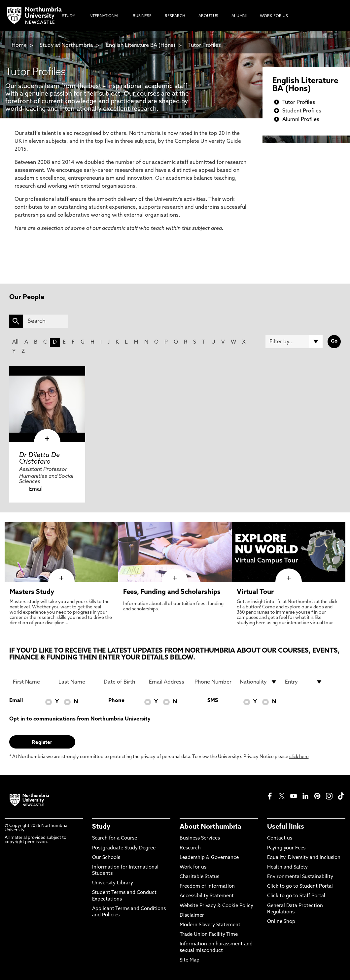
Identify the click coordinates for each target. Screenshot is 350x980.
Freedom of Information (207, 887)
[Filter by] (294, 342)
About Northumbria (210, 827)
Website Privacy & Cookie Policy (216, 906)
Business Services (200, 838)
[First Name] (32, 682)
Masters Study (32, 592)
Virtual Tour (255, 592)
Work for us (193, 867)
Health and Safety (287, 867)
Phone (116, 701)
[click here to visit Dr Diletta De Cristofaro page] (47, 404)
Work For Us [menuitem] (274, 16)
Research (190, 848)
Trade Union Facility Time (209, 935)
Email (36, 489)
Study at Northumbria (66, 46)
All (15, 342)
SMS (213, 701)
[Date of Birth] (122, 682)
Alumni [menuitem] (239, 16)
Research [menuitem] (175, 16)
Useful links (286, 827)
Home (19, 46)
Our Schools (106, 858)
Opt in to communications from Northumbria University (80, 719)
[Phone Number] (213, 682)
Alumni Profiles (301, 120)
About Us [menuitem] (208, 16)
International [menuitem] (104, 16)
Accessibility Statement (207, 896)
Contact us (280, 838)
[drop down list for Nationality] (259, 682)
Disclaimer (192, 916)
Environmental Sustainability (300, 877)
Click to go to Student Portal (300, 887)
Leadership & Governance (209, 858)
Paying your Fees (286, 848)
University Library (113, 883)
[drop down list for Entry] (304, 682)
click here (299, 757)
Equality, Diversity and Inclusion (304, 858)
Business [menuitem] (142, 16)
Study (101, 827)
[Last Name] (77, 682)
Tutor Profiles (205, 46)
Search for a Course (115, 838)
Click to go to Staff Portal (296, 896)
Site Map (190, 960)
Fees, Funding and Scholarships (172, 592)
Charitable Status (199, 877)
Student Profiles (302, 111)
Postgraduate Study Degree (124, 848)
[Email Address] (168, 682)
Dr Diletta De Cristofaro (39, 459)
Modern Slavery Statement (210, 925)
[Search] (46, 321)
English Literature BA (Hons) (141, 46)
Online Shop (281, 922)
